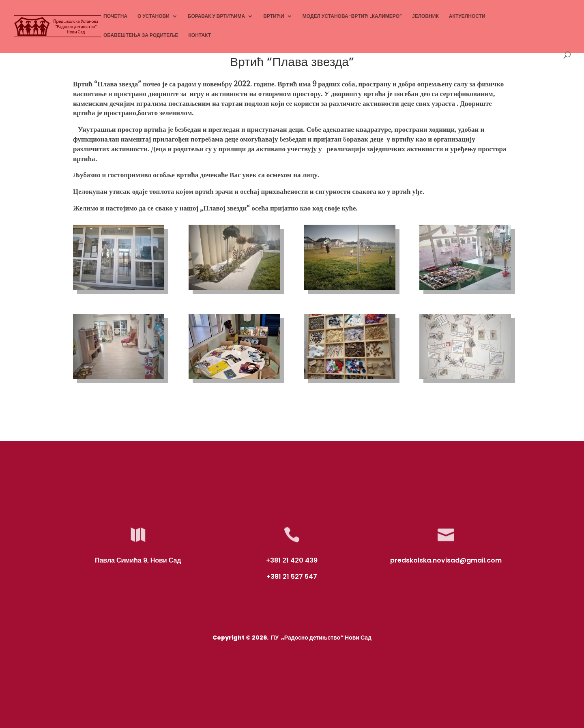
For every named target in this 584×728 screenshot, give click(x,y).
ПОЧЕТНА (115, 16)
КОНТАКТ (200, 35)
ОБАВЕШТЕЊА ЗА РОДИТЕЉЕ (141, 35)
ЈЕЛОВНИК (425, 16)
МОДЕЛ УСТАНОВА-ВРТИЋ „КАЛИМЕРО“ (352, 16)
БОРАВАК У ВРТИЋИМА (216, 16)
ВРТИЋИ (274, 16)
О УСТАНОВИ (154, 16)
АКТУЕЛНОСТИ (467, 16)
